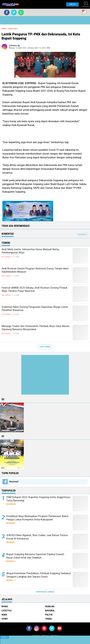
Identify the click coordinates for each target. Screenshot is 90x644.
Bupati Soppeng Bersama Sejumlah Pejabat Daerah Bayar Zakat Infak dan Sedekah (35, 556)
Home (4, 29)
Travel (49, 619)
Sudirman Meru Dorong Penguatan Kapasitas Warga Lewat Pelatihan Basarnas (35, 309)
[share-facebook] (7, 12)
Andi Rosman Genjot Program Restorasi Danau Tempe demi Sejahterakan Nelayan (35, 270)
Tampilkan (82, 234)
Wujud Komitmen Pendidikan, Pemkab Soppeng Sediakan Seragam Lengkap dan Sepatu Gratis (39, 575)
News (4, 615)
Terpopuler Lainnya (45, 592)
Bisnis (5, 606)
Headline (50, 606)
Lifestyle (7, 611)
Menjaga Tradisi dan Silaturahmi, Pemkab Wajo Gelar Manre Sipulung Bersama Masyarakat (35, 328)
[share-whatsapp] (21, 12)
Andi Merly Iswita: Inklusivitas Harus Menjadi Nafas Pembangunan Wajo (30, 251)
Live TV (72, 4)
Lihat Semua (45, 347)
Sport (5, 619)
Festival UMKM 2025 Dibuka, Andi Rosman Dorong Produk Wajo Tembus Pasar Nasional (34, 289)
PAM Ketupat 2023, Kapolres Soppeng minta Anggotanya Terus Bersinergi (38, 499)
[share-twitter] (14, 12)
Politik (49, 615)
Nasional (14, 482)
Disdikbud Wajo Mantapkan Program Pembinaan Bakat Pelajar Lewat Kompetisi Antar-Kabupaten (37, 518)
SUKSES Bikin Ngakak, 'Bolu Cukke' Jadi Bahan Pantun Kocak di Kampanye (37, 537)
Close (4, 637)
